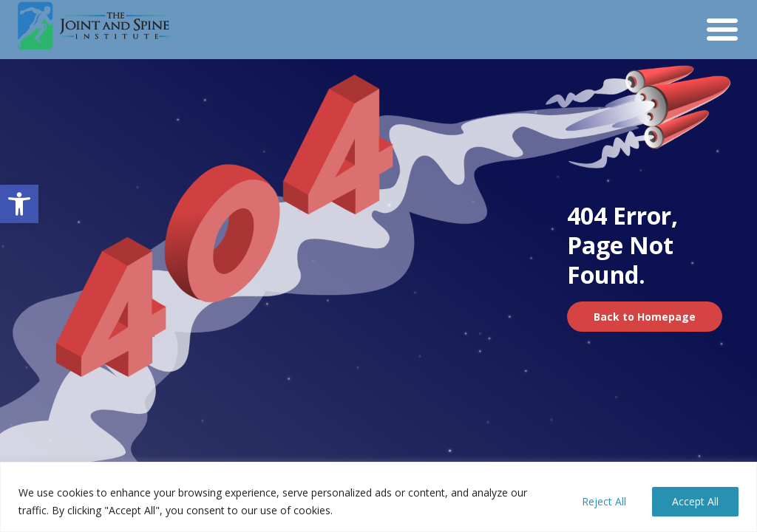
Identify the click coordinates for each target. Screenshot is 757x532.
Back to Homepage (645, 317)
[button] (19, 204)
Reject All (604, 501)
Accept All (695, 501)
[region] (378, 497)
